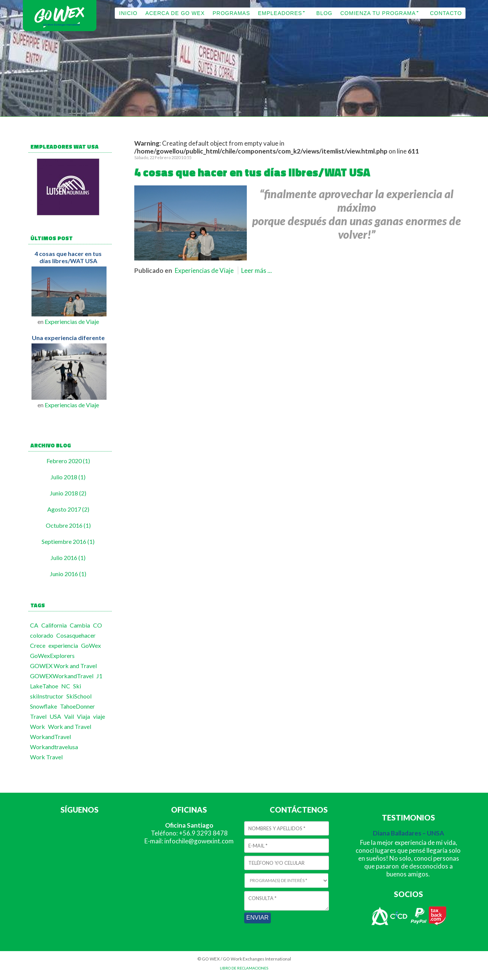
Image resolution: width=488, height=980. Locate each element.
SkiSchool (79, 696)
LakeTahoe (44, 686)
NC (66, 686)
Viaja (83, 716)
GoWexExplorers (52, 656)
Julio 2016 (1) (68, 558)
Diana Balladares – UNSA (408, 833)
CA (34, 625)
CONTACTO (446, 13)
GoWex (91, 645)
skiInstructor (47, 696)
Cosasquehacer (76, 635)
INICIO (128, 13)
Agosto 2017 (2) (68, 509)
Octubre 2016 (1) (68, 525)
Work (38, 726)
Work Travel (46, 757)
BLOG (324, 13)
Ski (77, 686)
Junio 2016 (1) (68, 574)
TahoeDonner (77, 706)
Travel (38, 716)
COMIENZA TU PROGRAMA (378, 13)
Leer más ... (257, 270)
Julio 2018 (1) (68, 477)
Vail (69, 716)
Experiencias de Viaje (72, 321)
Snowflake (44, 706)
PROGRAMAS (231, 13)
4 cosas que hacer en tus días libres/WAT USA (68, 257)
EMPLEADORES (280, 13)
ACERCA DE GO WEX (175, 13)
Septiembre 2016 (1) (68, 541)
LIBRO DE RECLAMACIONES (244, 968)
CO (98, 625)
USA (55, 716)
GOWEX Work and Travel (63, 666)
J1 (99, 676)
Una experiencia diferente (68, 338)
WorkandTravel (50, 737)
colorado (42, 635)
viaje (99, 716)
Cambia (80, 625)
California (54, 625)
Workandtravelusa (54, 747)
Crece (38, 645)
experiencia (63, 645)
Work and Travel (70, 726)
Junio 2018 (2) (68, 493)
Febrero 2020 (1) (68, 461)
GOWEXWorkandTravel (62, 676)
